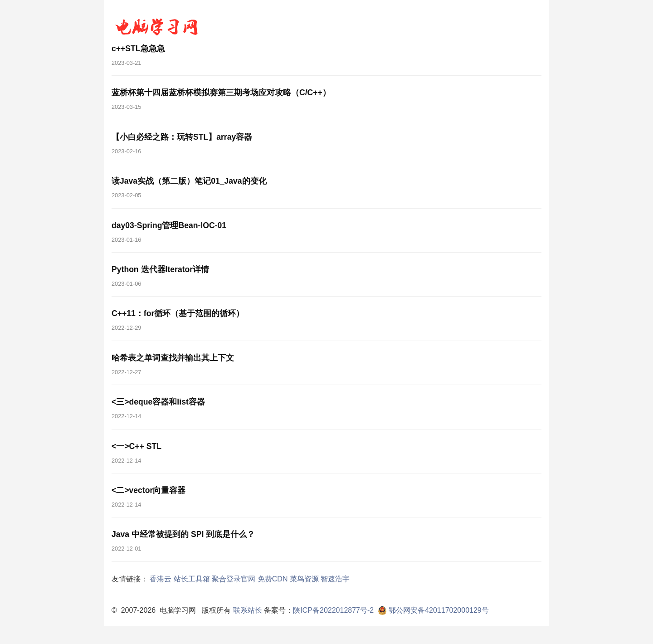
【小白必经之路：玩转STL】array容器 (182, 137)
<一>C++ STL (136, 446)
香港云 (161, 579)
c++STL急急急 (138, 49)
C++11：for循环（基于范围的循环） (178, 313)
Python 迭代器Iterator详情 (160, 269)
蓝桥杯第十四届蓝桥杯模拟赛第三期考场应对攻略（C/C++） (221, 93)
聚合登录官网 (234, 579)
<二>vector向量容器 (149, 490)
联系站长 (248, 610)
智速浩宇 (335, 579)
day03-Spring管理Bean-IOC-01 (169, 225)
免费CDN (273, 579)
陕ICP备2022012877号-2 (333, 610)
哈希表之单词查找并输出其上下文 (173, 358)
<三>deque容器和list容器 (158, 402)
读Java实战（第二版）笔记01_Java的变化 (189, 181)
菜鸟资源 (304, 579)
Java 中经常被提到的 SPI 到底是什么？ (183, 534)
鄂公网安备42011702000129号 (432, 610)
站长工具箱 (192, 579)
